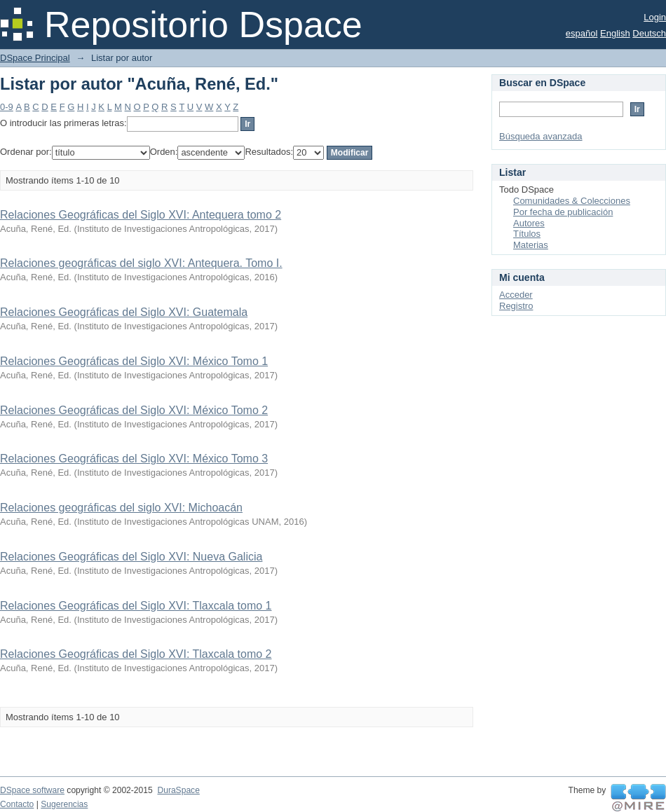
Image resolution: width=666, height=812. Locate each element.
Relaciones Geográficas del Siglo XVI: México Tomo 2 (134, 410)
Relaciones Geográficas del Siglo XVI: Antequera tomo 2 (141, 215)
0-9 (7, 107)
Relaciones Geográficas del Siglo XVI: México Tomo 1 (134, 361)
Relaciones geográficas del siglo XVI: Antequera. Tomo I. (141, 263)
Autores (529, 223)
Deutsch (649, 33)
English (615, 33)
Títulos (527, 234)
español (582, 33)
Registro (516, 306)
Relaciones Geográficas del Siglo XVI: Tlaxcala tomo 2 (136, 654)
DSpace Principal (35, 58)
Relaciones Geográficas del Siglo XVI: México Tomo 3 (134, 459)
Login (655, 17)
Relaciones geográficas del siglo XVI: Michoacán (121, 508)
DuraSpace (178, 790)
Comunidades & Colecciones (572, 201)
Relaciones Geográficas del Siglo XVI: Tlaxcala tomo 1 (136, 606)
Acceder (516, 295)
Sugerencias (64, 804)
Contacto (17, 804)
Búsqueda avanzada (541, 136)
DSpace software (32, 790)
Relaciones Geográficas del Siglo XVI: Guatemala (124, 312)
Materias (531, 245)
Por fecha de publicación (563, 212)
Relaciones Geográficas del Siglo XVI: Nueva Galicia (131, 557)
